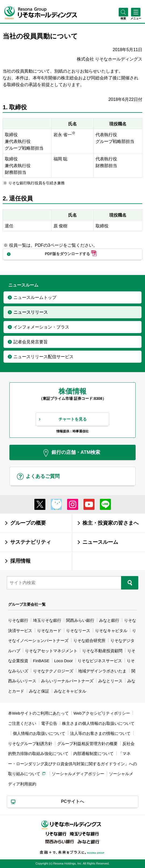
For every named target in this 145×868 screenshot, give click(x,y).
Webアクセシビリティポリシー (102, 713)
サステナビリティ (31, 542)
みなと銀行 (109, 620)
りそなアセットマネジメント (51, 651)
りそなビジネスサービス (100, 661)
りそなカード (49, 631)
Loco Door (64, 661)
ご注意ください (22, 723)
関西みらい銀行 (80, 620)
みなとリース (110, 681)
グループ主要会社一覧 (27, 604)
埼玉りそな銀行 (47, 620)
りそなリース (78, 631)
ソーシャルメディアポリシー (78, 774)
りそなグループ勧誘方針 (30, 744)
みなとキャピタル (70, 691)
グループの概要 (28, 523)
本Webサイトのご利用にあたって (38, 713)
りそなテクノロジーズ (53, 671)
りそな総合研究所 (89, 641)
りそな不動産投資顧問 (102, 651)
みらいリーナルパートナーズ (67, 681)
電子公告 (49, 723)
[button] (123, 18)
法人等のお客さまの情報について (100, 733)
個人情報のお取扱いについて (39, 733)
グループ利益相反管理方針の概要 (87, 744)
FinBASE (41, 661)
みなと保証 (39, 691)
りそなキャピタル (111, 631)
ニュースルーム (100, 542)
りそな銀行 (18, 620)
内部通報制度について (93, 754)
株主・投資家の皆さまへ (110, 523)
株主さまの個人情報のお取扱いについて (98, 723)
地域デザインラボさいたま (102, 671)
